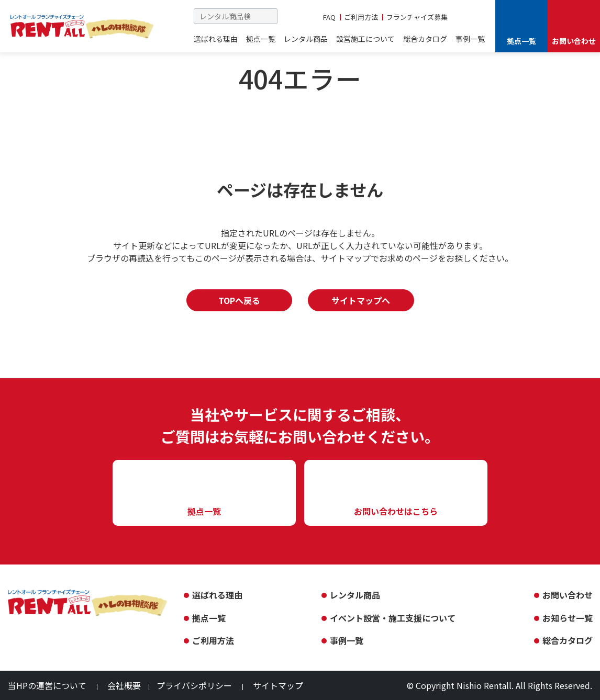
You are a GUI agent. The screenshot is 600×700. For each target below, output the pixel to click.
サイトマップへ (361, 300)
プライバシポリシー (194, 685)
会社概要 (124, 685)
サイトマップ (278, 685)
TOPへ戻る (239, 300)
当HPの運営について (47, 685)
